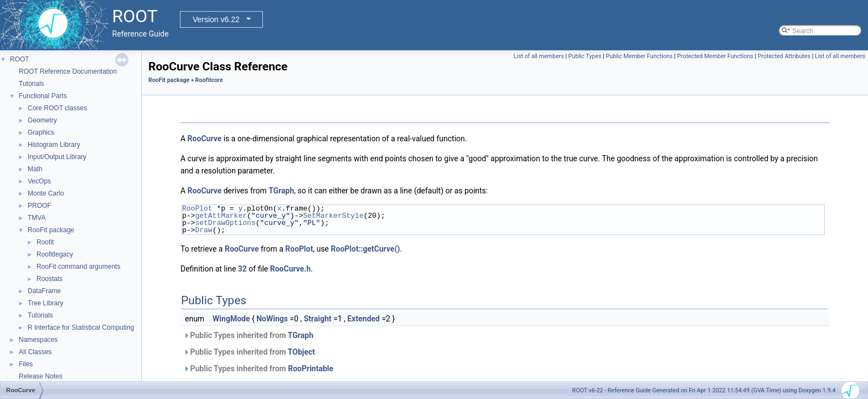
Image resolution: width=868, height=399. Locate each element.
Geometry (42, 120)
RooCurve (205, 139)
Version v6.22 (216, 19)
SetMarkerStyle (333, 216)
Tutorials (32, 84)
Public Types (585, 56)
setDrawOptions (225, 223)
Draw (203, 230)
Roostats (50, 279)
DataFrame (44, 291)
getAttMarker (221, 216)
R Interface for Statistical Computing (81, 328)
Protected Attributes (784, 56)
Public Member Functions (639, 56)
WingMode (231, 319)
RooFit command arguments (78, 267)
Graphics (41, 132)
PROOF (40, 206)
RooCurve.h (291, 269)
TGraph (281, 191)
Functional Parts (43, 96)
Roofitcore (209, 80)
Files (26, 364)
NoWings (272, 319)
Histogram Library (54, 145)
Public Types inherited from (248, 335)
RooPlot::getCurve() (366, 249)
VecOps (39, 181)
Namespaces (38, 340)
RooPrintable (311, 369)
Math (35, 169)
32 (242, 269)
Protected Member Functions (715, 56)
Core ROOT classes (57, 108)
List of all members (539, 56)
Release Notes (41, 376)
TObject (301, 352)
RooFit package (51, 230)
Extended (363, 319)
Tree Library (45, 303)
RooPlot (197, 208)
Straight (318, 319)
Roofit (45, 242)
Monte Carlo (46, 193)
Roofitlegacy (55, 254)
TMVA (37, 218)
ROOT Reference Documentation (68, 71)
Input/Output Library (57, 157)
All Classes (35, 352)
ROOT (20, 59)
